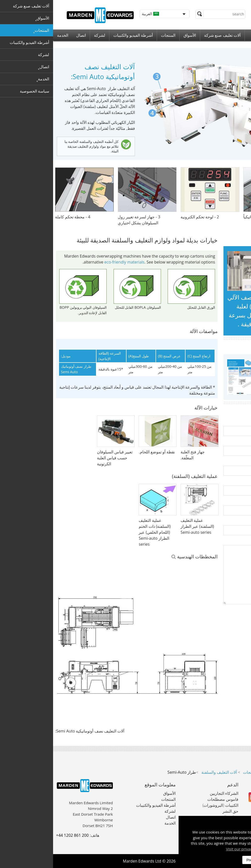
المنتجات (115, 35)
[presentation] (210, 625)
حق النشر (177, 811)
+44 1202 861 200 (19, 835)
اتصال (28, 35)
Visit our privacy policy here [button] (197, 849)
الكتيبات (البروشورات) (167, 805)
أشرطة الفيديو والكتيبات (80, 35)
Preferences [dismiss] (203, 860)
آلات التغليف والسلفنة (166, 772)
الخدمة (10, 35)
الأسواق (137, 35)
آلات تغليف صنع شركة (169, 35)
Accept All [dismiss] (231, 860)
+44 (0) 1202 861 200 (220, 5)
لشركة (47, 35)
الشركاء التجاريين (171, 793)
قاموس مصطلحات (170, 799)
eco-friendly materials (71, 262)
